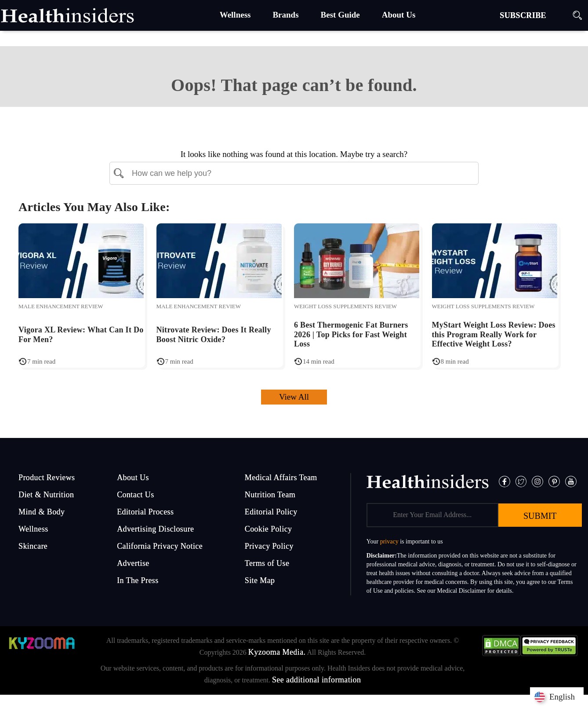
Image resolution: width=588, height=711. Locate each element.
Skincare (33, 546)
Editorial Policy (271, 512)
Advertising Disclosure (155, 529)
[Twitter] (521, 481)
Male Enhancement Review (61, 306)
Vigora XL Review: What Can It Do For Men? (81, 335)
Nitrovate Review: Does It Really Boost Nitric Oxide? (214, 335)
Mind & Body (42, 512)
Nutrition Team (270, 495)
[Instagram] (537, 481)
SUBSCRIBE (523, 15)
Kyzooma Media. (277, 652)
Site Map (260, 580)
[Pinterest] (554, 481)
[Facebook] (505, 481)
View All (294, 397)
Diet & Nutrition (46, 495)
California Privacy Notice (160, 546)
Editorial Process (145, 512)
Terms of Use (267, 563)
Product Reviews (47, 478)
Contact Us (136, 495)
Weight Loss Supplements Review (345, 306)
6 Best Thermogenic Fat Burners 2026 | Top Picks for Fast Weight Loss (351, 334)
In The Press (138, 580)
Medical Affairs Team (281, 478)
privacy (389, 541)
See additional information (316, 680)
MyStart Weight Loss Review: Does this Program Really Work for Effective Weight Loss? (494, 334)
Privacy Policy (269, 546)
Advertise (133, 563)
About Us (133, 478)
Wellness (33, 529)
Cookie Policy (269, 529)
